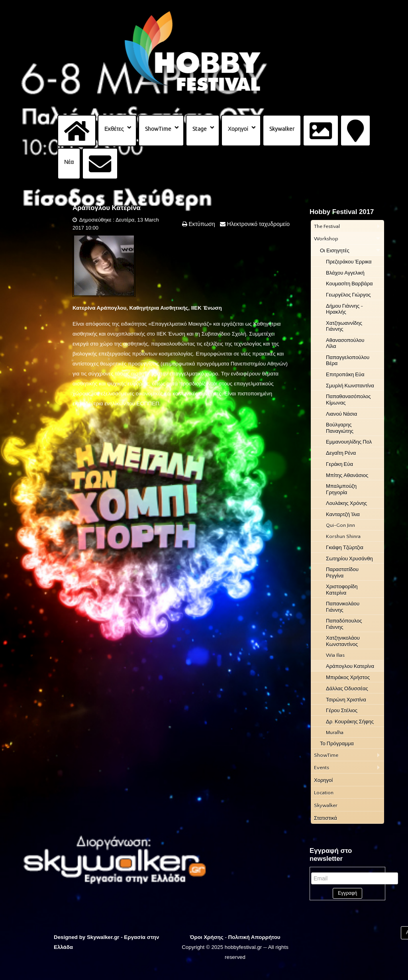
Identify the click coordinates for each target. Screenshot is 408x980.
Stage (200, 129)
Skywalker (282, 129)
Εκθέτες (114, 129)
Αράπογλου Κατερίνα (107, 208)
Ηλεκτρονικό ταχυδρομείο (258, 224)
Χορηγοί (238, 129)
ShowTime (158, 129)
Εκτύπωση (201, 224)
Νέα (69, 162)
